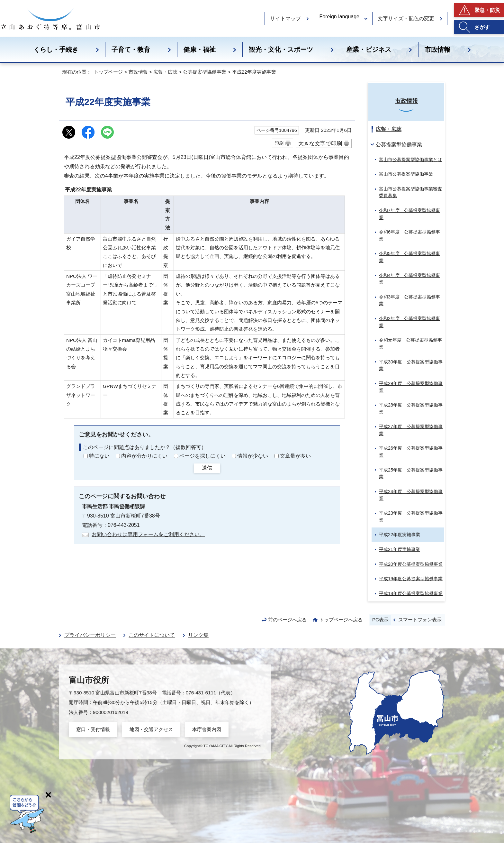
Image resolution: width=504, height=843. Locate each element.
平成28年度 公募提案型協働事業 (411, 408)
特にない (99, 456)
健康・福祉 (200, 50)
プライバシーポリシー (90, 635)
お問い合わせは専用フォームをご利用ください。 (148, 534)
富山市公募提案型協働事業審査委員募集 (410, 192)
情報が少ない (253, 456)
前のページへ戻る (287, 620)
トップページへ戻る (341, 620)
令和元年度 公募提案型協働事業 (410, 344)
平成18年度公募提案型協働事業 (411, 593)
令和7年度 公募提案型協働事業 (410, 214)
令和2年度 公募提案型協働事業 (410, 322)
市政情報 (437, 50)
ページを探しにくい (203, 456)
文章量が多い (295, 456)
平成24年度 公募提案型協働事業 (411, 495)
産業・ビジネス (369, 50)
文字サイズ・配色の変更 (406, 18)
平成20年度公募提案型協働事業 (411, 564)
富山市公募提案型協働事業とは (410, 160)
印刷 (279, 143)
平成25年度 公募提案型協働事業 (411, 473)
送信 (207, 468)
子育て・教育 (131, 50)
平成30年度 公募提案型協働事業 (411, 365)
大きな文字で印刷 (320, 143)
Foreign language (339, 17)
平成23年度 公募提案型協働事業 (411, 517)
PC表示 (380, 620)
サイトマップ (285, 18)
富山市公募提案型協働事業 (406, 174)
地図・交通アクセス (151, 729)
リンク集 (198, 635)
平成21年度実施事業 (400, 549)
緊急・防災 (487, 10)
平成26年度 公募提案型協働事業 (411, 452)
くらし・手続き (56, 50)
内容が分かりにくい (144, 456)
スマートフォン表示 (420, 620)
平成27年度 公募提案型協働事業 (411, 430)
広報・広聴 (165, 72)
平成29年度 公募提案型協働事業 (411, 387)
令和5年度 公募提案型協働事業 (410, 257)
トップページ (108, 72)
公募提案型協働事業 (205, 72)
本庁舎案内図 (207, 729)
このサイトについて (152, 635)
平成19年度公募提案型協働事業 (411, 579)
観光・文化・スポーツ (281, 50)
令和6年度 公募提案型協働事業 (410, 235)
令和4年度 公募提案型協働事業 (410, 279)
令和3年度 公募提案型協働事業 (410, 300)
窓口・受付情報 (93, 729)
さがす (482, 27)
